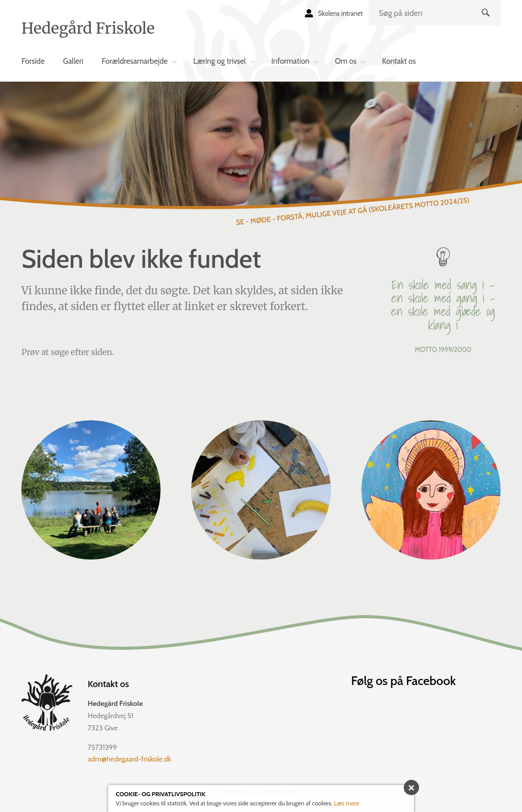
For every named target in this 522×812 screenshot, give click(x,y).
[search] (435, 13)
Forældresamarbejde (134, 61)
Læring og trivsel (219, 61)
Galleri (73, 61)
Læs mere (347, 803)
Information (290, 61)
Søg (487, 21)
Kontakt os (399, 61)
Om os (346, 61)
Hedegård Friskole (88, 28)
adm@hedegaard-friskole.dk (129, 759)
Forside (33, 61)
